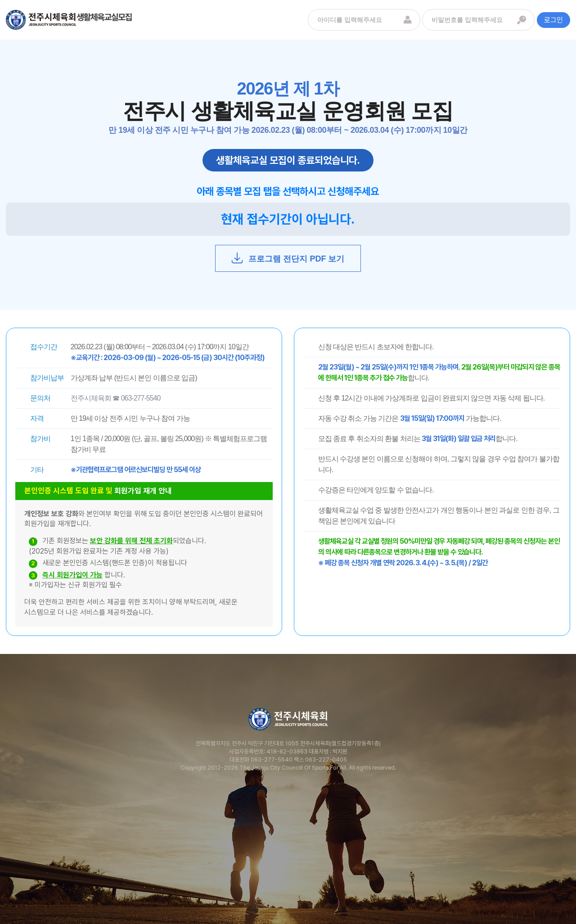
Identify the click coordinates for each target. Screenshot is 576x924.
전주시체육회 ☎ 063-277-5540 (116, 398)
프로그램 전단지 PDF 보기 (287, 258)
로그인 (553, 20)
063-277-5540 (272, 759)
